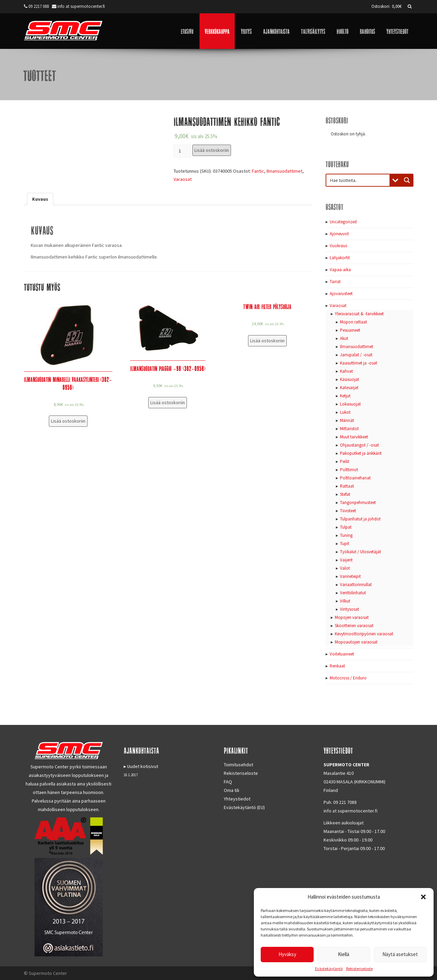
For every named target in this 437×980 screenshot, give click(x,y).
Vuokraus (338, 246)
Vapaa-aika (340, 270)
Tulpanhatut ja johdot (360, 519)
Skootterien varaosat (354, 626)
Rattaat (347, 486)
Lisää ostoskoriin (212, 150)
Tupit (345, 544)
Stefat (345, 494)
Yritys (246, 31)
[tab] (40, 199)
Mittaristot (349, 429)
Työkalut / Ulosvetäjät (360, 552)
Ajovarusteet (341, 294)
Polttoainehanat (355, 478)
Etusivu (187, 31)
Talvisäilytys (313, 31)
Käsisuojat (350, 379)
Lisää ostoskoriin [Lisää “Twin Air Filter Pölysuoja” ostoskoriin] (267, 341)
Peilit (345, 461)
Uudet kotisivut (143, 766)
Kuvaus (40, 199)
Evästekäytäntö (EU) (244, 807)
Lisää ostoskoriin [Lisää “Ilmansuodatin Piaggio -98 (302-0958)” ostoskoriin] (168, 402)
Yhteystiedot (397, 31)
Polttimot (349, 470)
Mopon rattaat (353, 322)
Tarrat (335, 282)
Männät (347, 420)
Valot (345, 568)
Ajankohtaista (276, 31)
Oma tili (231, 790)
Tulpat (346, 527)
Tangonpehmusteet (358, 502)
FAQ (228, 782)
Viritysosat (350, 609)
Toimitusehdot (238, 765)
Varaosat (183, 179)
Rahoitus (367, 31)
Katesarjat (349, 388)
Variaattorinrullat (356, 585)
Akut (344, 338)
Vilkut (345, 601)
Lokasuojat (350, 404)
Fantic (258, 171)
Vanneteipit (350, 576)
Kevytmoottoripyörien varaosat (364, 634)
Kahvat (346, 371)
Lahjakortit (340, 258)
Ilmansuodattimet (284, 171)
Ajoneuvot (339, 234)
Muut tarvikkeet (354, 437)
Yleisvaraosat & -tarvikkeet (359, 314)
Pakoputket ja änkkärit (361, 453)
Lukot (345, 412)
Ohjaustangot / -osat (359, 445)
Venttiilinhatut (353, 593)
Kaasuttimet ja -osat (359, 363)
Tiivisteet (348, 511)
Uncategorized (343, 222)
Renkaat (337, 666)
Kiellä (344, 954)
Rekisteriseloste (359, 969)
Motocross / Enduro (348, 678)
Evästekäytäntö (329, 969)
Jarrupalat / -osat (356, 355)
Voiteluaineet (342, 654)
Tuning (346, 535)
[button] (423, 897)
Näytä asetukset (400, 954)
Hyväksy (287, 954)
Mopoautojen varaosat (356, 642)
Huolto (343, 31)
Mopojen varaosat (352, 617)
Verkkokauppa (217, 31)
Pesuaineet (350, 330)
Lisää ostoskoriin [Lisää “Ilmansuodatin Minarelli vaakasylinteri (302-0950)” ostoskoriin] (68, 421)
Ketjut (345, 396)
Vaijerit (346, 560)
